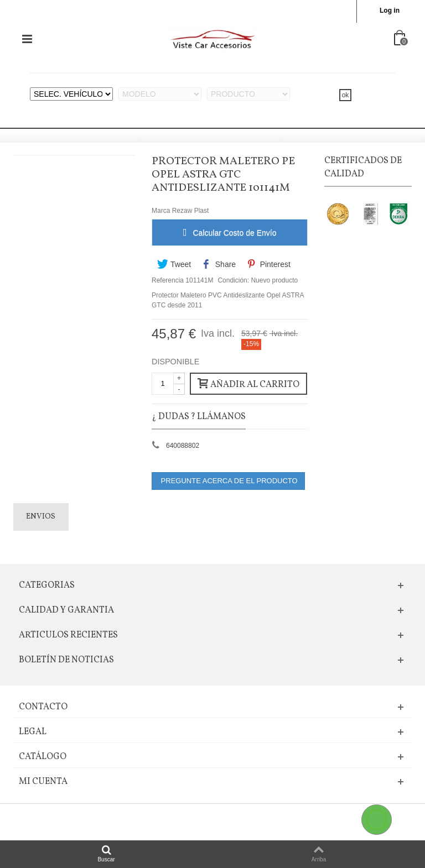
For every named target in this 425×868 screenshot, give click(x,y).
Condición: (233, 280)
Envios (41, 517)
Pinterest (268, 264)
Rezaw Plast (191, 211)
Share (219, 264)
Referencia (168, 280)
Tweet (174, 264)
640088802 (183, 446)
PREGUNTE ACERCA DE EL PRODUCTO (228, 481)
